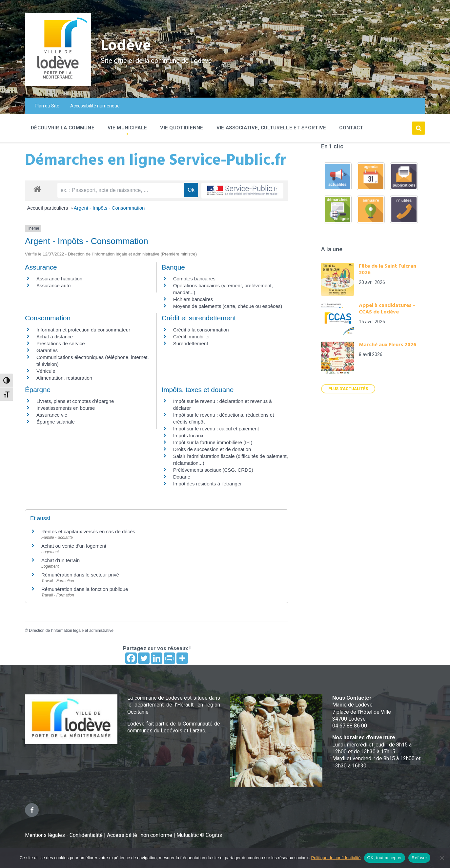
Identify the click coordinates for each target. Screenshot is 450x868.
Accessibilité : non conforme (140, 835)
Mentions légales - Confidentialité (64, 835)
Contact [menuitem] (351, 128)
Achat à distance (55, 337)
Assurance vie (52, 415)
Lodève (127, 46)
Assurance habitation (59, 279)
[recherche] (121, 190)
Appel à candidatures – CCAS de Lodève (387, 309)
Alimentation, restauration (64, 378)
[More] (182, 658)
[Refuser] (442, 858)
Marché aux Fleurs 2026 (388, 345)
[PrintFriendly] (169, 658)
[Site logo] (58, 84)
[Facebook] (131, 658)
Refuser (419, 858)
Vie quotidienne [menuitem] (182, 128)
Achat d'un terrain (61, 560)
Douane (182, 477)
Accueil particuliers (48, 208)
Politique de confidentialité (336, 858)
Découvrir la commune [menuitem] (63, 128)
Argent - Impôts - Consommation (109, 208)
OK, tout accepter (385, 858)
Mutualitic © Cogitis (199, 835)
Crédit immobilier (192, 337)
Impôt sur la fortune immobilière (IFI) (213, 442)
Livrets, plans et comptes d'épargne (75, 401)
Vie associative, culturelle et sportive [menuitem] (271, 128)
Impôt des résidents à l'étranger (208, 484)
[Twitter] (144, 658)
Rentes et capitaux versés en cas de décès (88, 531)
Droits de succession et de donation (212, 449)
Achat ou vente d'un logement (74, 546)
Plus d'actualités (348, 389)
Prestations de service (61, 343)
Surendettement (191, 343)
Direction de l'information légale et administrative (71, 631)
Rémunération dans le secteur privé (80, 575)
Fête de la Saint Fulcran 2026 (388, 270)
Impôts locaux (188, 435)
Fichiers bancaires (193, 299)
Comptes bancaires (194, 279)
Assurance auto (53, 285)
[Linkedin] (157, 658)
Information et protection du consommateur (83, 330)
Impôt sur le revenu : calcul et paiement (216, 429)
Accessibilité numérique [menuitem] (95, 106)
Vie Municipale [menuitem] (127, 128)
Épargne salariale (56, 422)
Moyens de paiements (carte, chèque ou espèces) (228, 306)
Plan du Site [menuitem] (47, 106)
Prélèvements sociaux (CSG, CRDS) (213, 470)
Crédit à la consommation (201, 330)
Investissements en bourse (66, 408)
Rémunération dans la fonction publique (85, 589)
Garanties (47, 350)
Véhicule (46, 371)
